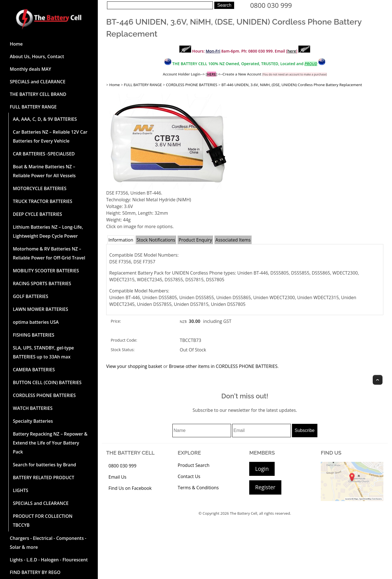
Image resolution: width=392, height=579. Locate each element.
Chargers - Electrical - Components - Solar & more (48, 543)
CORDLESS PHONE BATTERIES (44, 395)
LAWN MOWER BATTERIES (41, 309)
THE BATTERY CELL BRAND (38, 94)
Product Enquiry (195, 240)
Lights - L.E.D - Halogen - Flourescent (49, 560)
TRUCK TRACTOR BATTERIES (43, 201)
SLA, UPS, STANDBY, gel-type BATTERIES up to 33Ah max (43, 352)
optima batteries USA (36, 322)
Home (16, 44)
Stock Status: (123, 350)
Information (121, 240)
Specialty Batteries (33, 421)
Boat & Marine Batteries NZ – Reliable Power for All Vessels (44, 171)
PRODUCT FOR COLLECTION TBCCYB (43, 521)
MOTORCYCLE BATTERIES (40, 188)
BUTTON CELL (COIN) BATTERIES (47, 382)
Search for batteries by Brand (44, 465)
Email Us (117, 477)
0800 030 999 (271, 5)
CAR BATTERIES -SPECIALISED (44, 154)
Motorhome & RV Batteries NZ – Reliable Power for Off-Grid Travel (49, 253)
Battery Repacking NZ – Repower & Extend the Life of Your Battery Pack (50, 443)
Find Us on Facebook (130, 488)
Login (262, 469)
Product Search (194, 465)
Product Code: (124, 340)
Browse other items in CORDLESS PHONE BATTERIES (223, 366)
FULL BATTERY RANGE (33, 107)
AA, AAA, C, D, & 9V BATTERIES (45, 119)
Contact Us (189, 476)
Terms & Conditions (198, 488)
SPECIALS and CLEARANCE (38, 82)
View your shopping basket (134, 366)
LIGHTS (21, 490)
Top (378, 380)
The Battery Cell (244, 513)
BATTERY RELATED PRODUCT (44, 478)
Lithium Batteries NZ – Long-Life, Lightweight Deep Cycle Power (48, 231)
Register (265, 487)
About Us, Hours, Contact (37, 56)
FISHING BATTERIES (34, 335)
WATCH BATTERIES (33, 408)
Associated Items (233, 240)
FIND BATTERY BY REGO (35, 572)
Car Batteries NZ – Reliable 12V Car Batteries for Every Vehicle (50, 136)
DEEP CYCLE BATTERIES (37, 214)
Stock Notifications (156, 240)
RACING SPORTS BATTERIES (42, 283)
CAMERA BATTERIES (34, 370)
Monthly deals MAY (30, 69)
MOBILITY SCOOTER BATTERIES (46, 271)
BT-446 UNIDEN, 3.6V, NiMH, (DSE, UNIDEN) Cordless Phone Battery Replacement (292, 85)
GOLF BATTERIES (31, 296)
